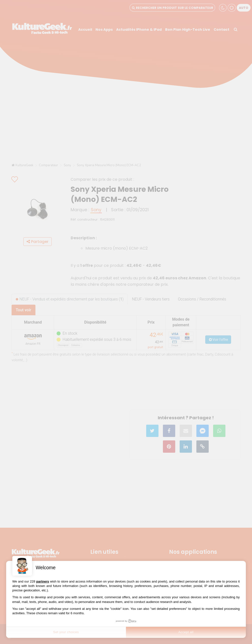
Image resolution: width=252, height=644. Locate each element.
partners (43, 581)
